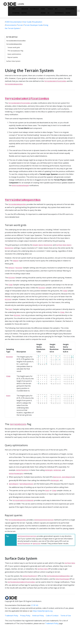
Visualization (37, 22)
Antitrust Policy (38, 616)
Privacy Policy (25, 616)
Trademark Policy (11, 616)
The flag (15, 51)
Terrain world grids (14, 47)
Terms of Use (66, 616)
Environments (11, 25)
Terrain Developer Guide (34, 25)
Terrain (20, 25)
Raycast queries (13, 57)
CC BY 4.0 (35, 605)
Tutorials (34, 9)
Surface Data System (13, 61)
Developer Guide (70, 11)
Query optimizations (14, 54)
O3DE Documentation (14, 22)
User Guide (43, 11)
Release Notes (25, 11)
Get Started (16, 11)
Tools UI (50, 11)
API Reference (59, 11)
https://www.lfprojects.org (43, 611)
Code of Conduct (52, 616)
